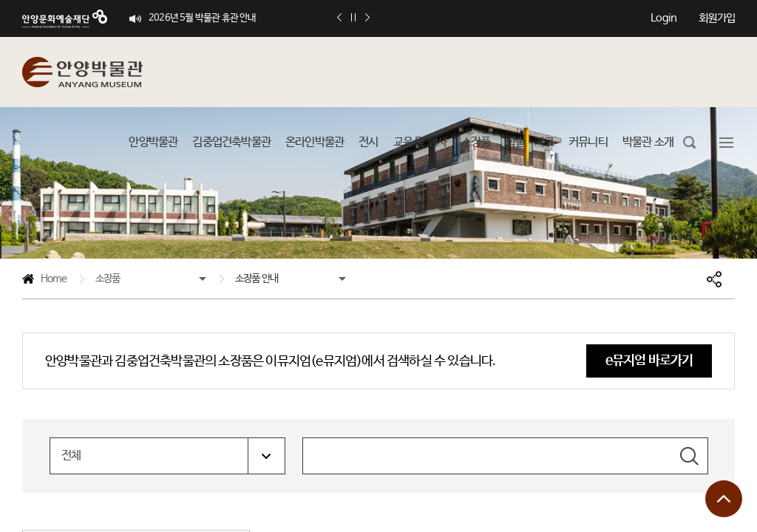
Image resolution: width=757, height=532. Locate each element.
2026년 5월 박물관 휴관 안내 (203, 18)
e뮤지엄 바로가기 (649, 361)
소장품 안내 (257, 279)
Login (663, 18)
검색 (689, 456)
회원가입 (717, 18)
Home (44, 281)
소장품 (108, 279)
